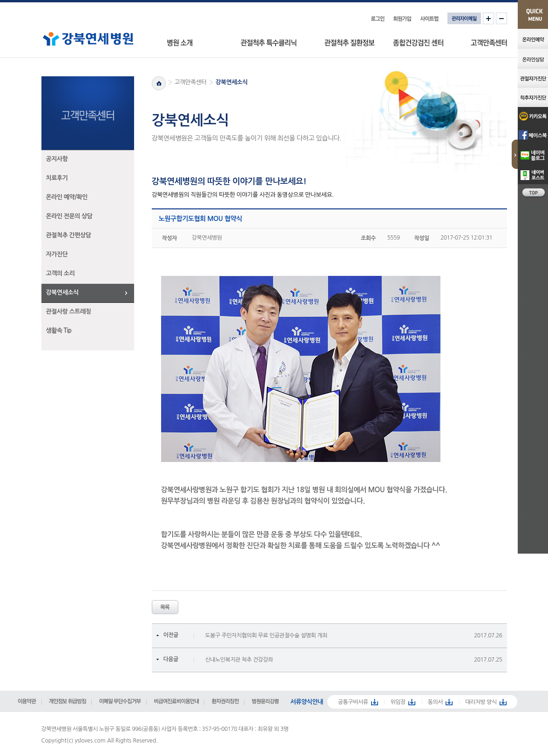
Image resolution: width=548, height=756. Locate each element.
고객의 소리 (61, 273)
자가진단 (57, 254)
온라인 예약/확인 (67, 197)
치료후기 (57, 178)
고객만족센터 (191, 82)
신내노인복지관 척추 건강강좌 (239, 660)
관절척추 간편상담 (69, 235)
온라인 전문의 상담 (69, 216)
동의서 (435, 702)
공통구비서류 (353, 702)
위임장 (398, 702)
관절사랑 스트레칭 (69, 311)
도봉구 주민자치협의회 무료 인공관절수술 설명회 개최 (266, 636)
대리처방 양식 (481, 702)
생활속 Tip (59, 331)
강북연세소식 (62, 292)
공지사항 (57, 159)
